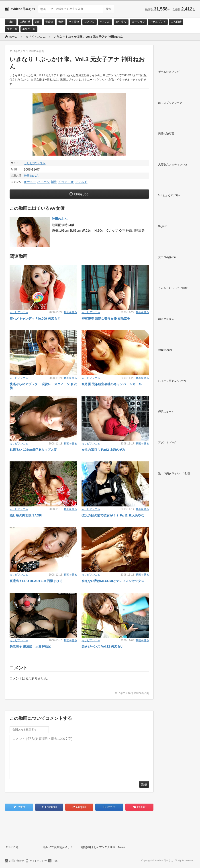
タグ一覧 (12, 29)
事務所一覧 (29, 29)
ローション (138, 22)
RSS (55, 861)
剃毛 (54, 182)
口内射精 (25, 22)
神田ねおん (31, 176)
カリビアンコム (35, 163)
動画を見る (82, 194)
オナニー (30, 182)
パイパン (105, 22)
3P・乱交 (121, 22)
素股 (61, 22)
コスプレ (90, 22)
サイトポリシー (38, 861)
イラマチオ (66, 182)
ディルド (81, 182)
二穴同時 (176, 22)
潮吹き (49, 22)
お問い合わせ (16, 861)
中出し (11, 22)
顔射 (38, 22)
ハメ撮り (74, 22)
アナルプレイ (158, 22)
